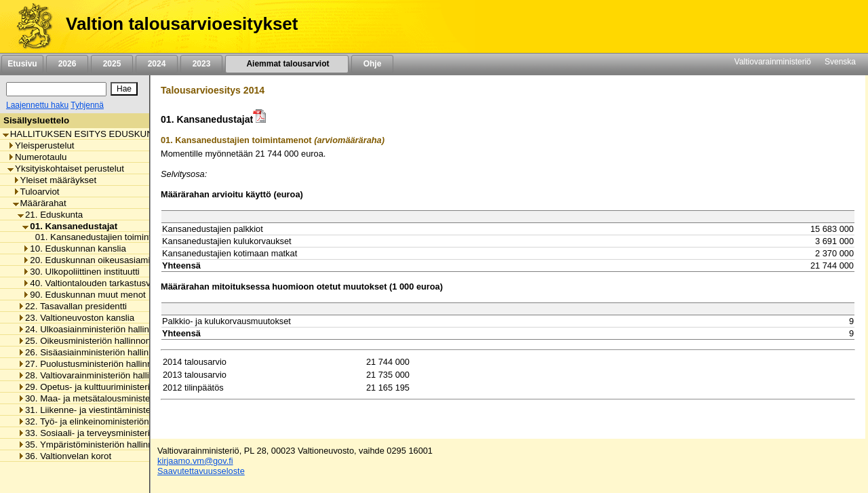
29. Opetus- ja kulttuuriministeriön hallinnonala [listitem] (114, 387)
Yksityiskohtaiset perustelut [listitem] (66, 169)
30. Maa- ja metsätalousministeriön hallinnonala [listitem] (117, 398)
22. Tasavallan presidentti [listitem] (72, 306)
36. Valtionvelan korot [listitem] (64, 456)
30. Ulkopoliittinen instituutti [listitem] (81, 272)
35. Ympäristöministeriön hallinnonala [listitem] (96, 445)
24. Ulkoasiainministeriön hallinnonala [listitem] (97, 329)
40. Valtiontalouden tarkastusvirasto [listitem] (97, 283)
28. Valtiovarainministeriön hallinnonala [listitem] (99, 375)
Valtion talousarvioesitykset (182, 24)
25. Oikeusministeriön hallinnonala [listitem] (90, 341)
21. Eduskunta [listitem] (50, 215)
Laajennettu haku (37, 105)
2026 (67, 64)
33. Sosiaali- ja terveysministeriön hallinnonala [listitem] (114, 433)
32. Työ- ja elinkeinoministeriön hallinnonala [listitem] (109, 421)
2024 (157, 64)
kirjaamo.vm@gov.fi (195, 461)
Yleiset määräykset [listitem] (55, 180)
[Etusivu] (29, 26)
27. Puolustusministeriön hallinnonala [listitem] (96, 364)
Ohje (372, 64)
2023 (201, 64)
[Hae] (124, 89)
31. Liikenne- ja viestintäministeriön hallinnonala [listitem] (117, 410)
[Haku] (56, 89)
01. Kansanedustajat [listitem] (70, 226)
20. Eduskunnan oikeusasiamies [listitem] (91, 260)
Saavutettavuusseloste (201, 471)
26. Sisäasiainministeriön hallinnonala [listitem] (97, 352)
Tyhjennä (87, 105)
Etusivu (22, 64)
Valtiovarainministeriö (773, 62)
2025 (112, 64)
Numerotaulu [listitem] (37, 157)
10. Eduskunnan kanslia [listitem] (74, 249)
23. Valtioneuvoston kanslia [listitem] (76, 318)
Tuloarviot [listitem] (36, 192)
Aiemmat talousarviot (287, 64)
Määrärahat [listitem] (40, 203)
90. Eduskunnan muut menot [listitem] (84, 295)
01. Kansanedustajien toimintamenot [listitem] (105, 237)
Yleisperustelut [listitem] (41, 145)
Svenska (840, 62)
